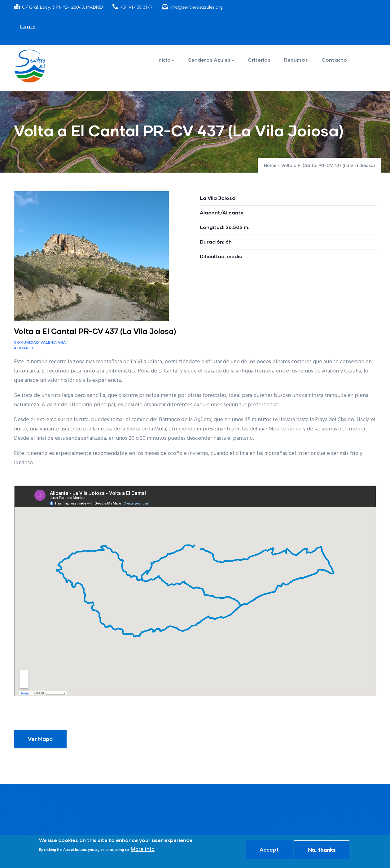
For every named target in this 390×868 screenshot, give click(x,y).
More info (143, 850)
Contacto (334, 60)
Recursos (296, 60)
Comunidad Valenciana (40, 342)
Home (270, 166)
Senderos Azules (211, 60)
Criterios (259, 60)
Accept (269, 850)
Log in (28, 26)
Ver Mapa (40, 739)
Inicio (166, 60)
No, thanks (322, 850)
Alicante (24, 348)
